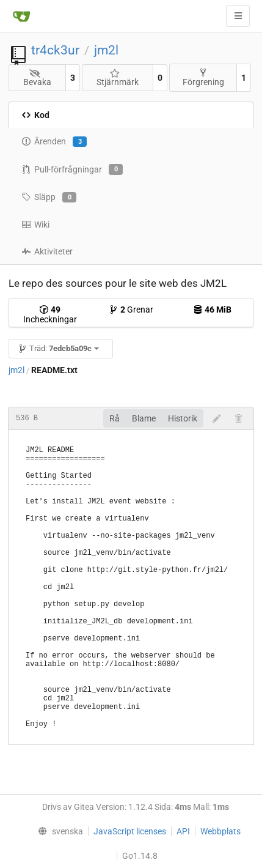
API (183, 831)
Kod (35, 115)
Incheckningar (50, 314)
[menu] (58, 831)
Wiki (35, 224)
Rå (115, 418)
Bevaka (37, 78)
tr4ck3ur (55, 50)
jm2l (106, 50)
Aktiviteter (47, 251)
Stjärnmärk (118, 78)
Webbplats (220, 831)
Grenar (131, 310)
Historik (183, 418)
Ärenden (54, 142)
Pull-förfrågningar (72, 169)
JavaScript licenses (130, 831)
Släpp (49, 198)
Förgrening (203, 77)
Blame (144, 418)
